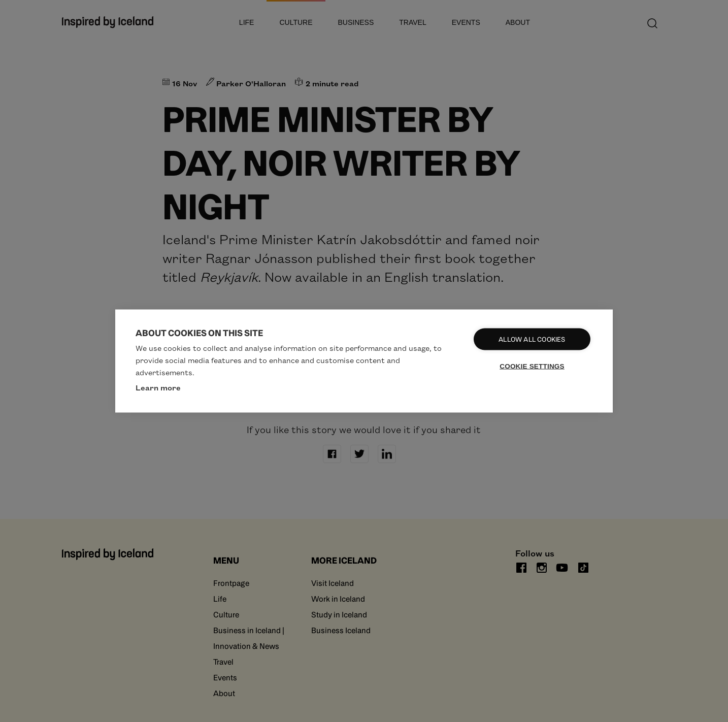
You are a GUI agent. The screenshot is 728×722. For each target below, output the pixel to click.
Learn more (158, 387)
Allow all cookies (532, 339)
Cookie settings (532, 366)
